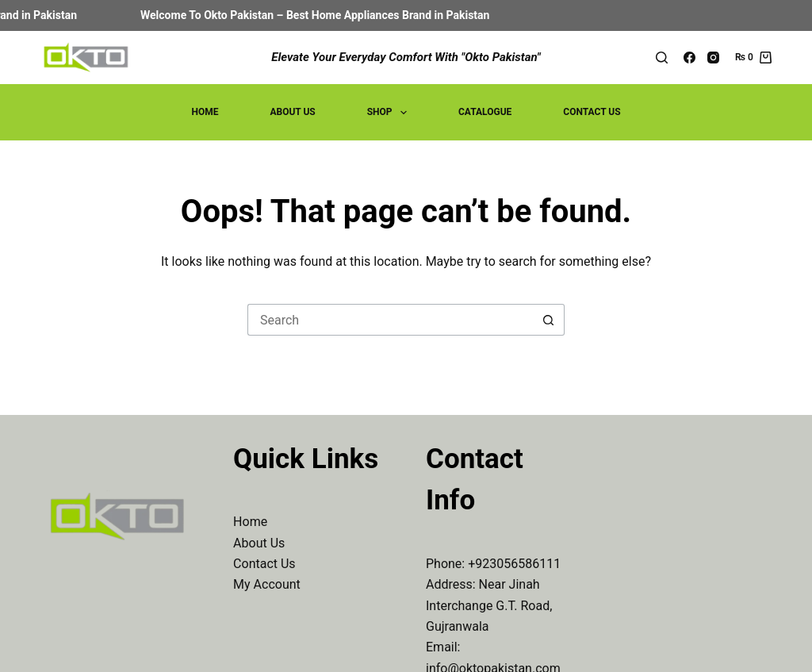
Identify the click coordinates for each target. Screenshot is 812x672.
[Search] (662, 58)
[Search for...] (390, 320)
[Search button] (549, 320)
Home (205, 112)
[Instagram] (713, 58)
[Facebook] (689, 58)
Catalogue (485, 112)
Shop (390, 113)
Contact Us (592, 112)
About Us (292, 112)
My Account (267, 584)
